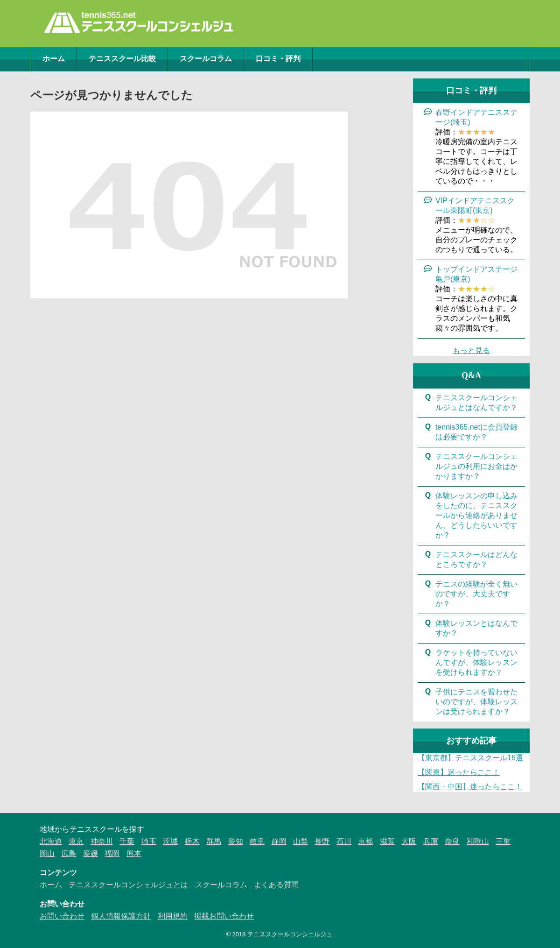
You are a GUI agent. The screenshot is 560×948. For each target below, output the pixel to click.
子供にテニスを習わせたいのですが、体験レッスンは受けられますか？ (476, 702)
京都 (365, 841)
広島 (69, 853)
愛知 (236, 841)
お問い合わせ (62, 916)
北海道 (51, 841)
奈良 (452, 841)
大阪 (409, 841)
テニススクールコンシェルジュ (290, 934)
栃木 (192, 841)
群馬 (214, 841)
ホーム (54, 59)
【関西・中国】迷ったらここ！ (470, 787)
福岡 (112, 853)
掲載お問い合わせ (224, 916)
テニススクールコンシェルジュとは (128, 885)
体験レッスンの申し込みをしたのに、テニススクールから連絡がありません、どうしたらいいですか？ (476, 515)
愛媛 (91, 853)
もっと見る (471, 350)
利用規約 (173, 916)
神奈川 (102, 841)
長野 (322, 841)
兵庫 (431, 841)
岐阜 (257, 841)
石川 (344, 841)
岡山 (47, 853)
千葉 (127, 841)
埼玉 (149, 841)
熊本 (134, 853)
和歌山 (478, 841)
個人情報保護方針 (121, 916)
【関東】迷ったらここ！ (459, 772)
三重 (503, 841)
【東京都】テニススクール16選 (470, 758)
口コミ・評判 (278, 59)
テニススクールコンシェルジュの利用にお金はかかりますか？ (476, 466)
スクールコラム (206, 59)
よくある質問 (276, 885)
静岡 (279, 841)
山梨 (301, 841)
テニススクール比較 (122, 59)
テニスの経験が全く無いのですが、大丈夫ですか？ (476, 594)
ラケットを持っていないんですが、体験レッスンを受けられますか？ (476, 662)
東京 (76, 841)
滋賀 (387, 841)
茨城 (170, 841)
